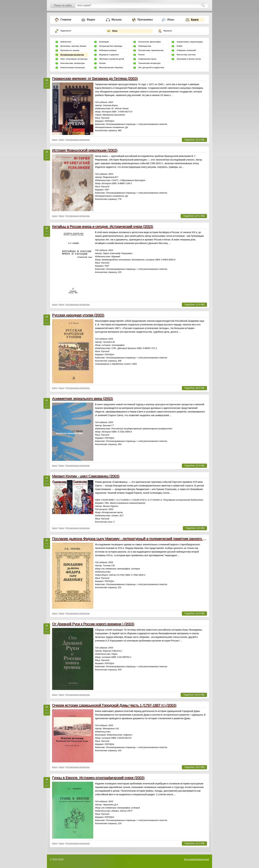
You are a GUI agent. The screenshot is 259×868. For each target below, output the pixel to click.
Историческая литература (72, 55)
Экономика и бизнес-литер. (189, 59)
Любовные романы (108, 50)
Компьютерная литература (73, 67)
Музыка (117, 20)
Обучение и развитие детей (112, 59)
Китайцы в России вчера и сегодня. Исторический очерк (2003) (102, 226)
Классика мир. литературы (73, 63)
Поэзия (102, 63)
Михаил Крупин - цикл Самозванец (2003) (86, 476)
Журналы (168, 31)
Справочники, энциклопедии (190, 42)
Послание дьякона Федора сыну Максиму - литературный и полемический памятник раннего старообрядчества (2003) (148, 539)
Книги (195, 20)
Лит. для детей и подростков (151, 67)
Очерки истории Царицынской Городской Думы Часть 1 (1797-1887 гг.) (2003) (114, 705)
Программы (145, 20)
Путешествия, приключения (151, 50)
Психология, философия (149, 42)
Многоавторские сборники (111, 67)
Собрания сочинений (186, 50)
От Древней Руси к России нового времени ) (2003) (93, 624)
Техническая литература (149, 63)
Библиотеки (66, 42)
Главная (66, 20)
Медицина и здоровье (109, 55)
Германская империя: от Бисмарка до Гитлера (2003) (95, 78)
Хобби (179, 46)
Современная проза (147, 59)
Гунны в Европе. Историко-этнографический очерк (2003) (98, 778)
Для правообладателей (196, 859)
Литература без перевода (111, 46)
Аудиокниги (66, 31)
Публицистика (145, 46)
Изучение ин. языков (70, 50)
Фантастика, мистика (186, 55)
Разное (141, 55)
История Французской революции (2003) (85, 150)
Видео (91, 20)
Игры (171, 20)
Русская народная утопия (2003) (78, 315)
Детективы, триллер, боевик (73, 46)
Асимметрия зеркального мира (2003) (82, 399)
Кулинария (104, 42)
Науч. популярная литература (74, 59)
